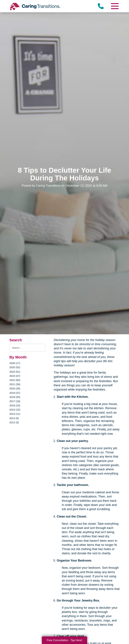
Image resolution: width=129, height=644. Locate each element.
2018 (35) (15, 397)
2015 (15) (15, 410)
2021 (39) (15, 384)
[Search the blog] (27, 348)
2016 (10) (15, 405)
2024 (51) (15, 372)
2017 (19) (15, 401)
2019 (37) (15, 393)
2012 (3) (14, 422)
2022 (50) (15, 380)
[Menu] (115, 6)
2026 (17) (15, 363)
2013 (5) (14, 418)
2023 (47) (15, 376)
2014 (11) (15, 414)
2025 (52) (15, 367)
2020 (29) (15, 388)
